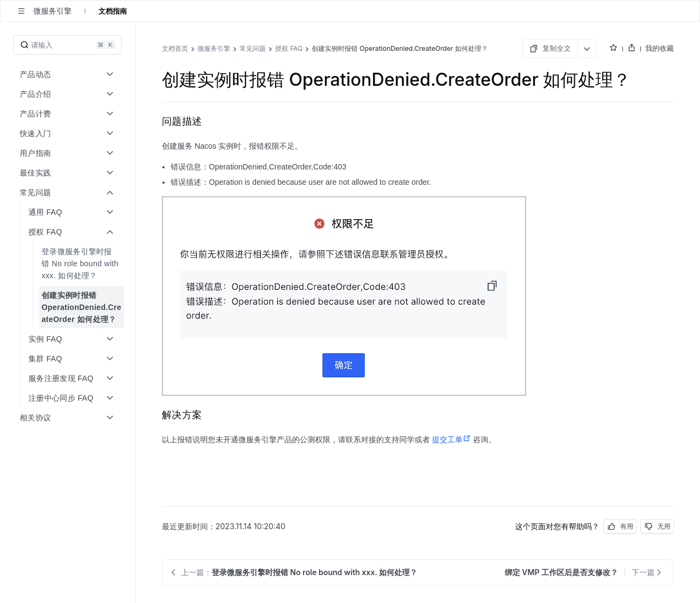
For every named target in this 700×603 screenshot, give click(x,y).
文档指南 (113, 11)
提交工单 (451, 440)
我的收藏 (660, 48)
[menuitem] (69, 264)
